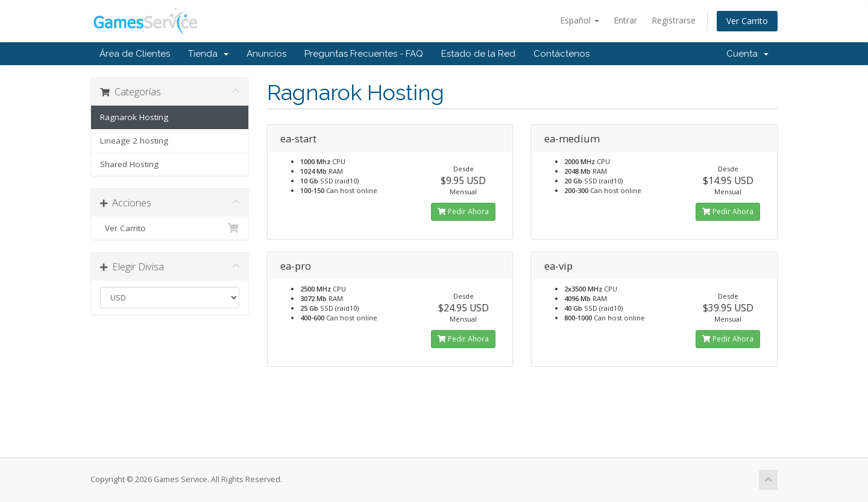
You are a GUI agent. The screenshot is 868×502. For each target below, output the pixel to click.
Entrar (625, 20)
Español (580, 20)
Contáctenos (561, 54)
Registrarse (674, 20)
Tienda (208, 54)
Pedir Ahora (463, 211)
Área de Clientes (135, 54)
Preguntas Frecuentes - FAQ (364, 54)
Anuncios (266, 54)
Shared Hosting (129, 164)
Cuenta (747, 54)
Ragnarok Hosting (134, 117)
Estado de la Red (478, 54)
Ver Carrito (747, 21)
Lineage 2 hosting (134, 141)
